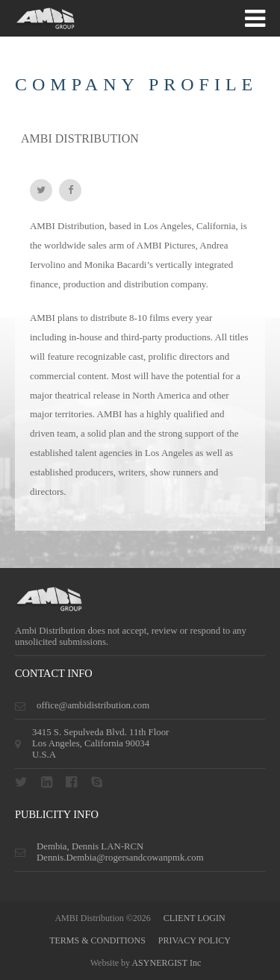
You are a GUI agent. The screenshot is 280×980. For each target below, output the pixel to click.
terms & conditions (97, 940)
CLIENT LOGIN (195, 918)
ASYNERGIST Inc (166, 963)
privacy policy (195, 940)
